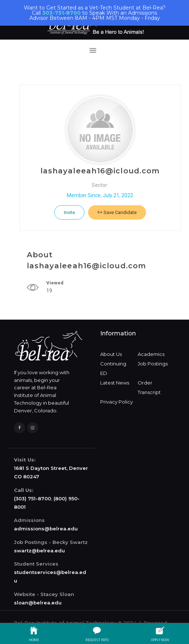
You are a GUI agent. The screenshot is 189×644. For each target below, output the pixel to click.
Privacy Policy (117, 402)
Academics (151, 354)
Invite (69, 212)
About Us (111, 354)
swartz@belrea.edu (39, 551)
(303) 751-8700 (32, 498)
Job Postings (153, 364)
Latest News (115, 383)
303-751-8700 (61, 13)
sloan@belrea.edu (38, 603)
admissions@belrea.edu (46, 529)
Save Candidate (117, 212)
